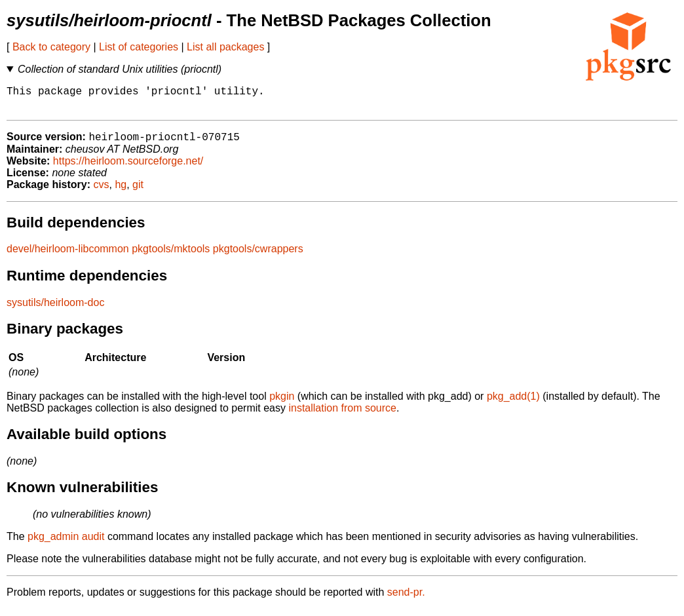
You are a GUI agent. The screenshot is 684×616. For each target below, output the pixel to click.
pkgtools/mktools (171, 256)
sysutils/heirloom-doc (55, 310)
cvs (102, 192)
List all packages (225, 47)
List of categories (139, 47)
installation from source (342, 415)
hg (121, 192)
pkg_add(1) (513, 403)
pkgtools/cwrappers (258, 256)
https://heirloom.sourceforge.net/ (128, 168)
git (138, 192)
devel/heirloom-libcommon (68, 256)
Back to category (51, 47)
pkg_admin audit (66, 544)
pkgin (282, 403)
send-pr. (406, 599)
